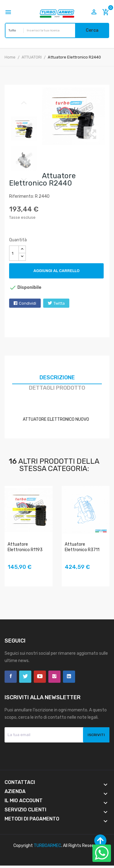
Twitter (25, 677)
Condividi (28, 303)
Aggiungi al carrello (56, 271)
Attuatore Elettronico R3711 (82, 547)
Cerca (92, 30)
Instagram (54, 677)
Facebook (11, 677)
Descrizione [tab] (57, 377)
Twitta (59, 303)
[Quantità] (14, 253)
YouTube (40, 677)
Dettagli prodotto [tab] (57, 388)
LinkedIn (69, 677)
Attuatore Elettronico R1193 (25, 547)
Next (24, 179)
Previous (24, 103)
